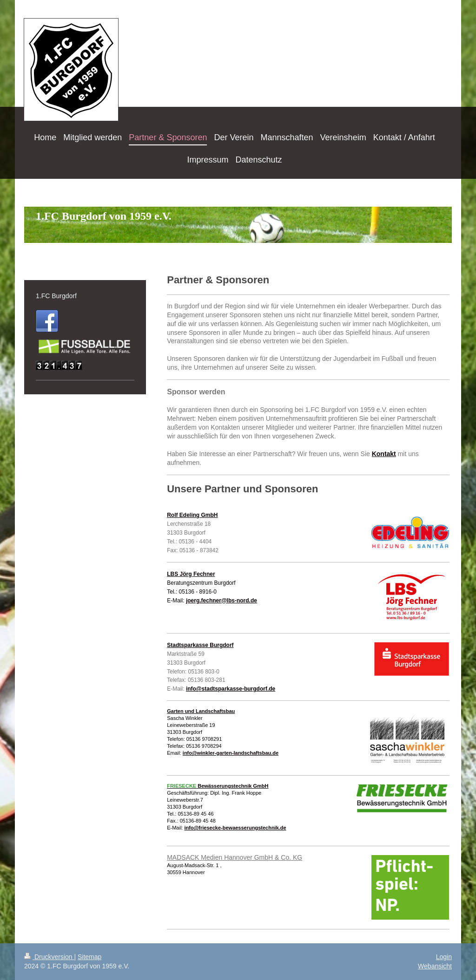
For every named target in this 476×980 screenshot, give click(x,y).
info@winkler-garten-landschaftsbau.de (231, 753)
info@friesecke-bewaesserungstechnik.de (235, 828)
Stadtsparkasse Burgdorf (200, 645)
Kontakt (384, 454)
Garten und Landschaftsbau (201, 711)
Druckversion (49, 957)
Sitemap (89, 957)
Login (444, 957)
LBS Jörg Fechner (191, 574)
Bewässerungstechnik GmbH (218, 786)
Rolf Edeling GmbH (192, 515)
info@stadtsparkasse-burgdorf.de (231, 689)
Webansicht (435, 966)
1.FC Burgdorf (56, 296)
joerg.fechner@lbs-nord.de (221, 601)
